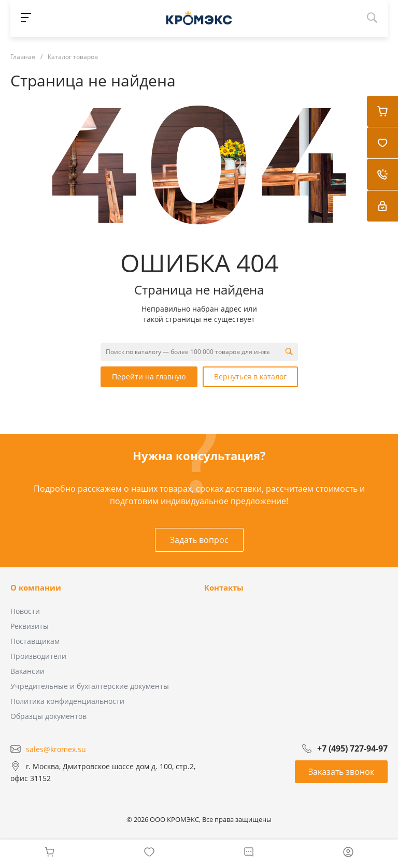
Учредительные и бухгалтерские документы (90, 686)
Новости (25, 611)
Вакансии (27, 671)
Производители (38, 656)
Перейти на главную (149, 377)
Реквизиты (30, 626)
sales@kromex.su (56, 749)
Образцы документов (48, 716)
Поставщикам (35, 641)
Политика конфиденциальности (67, 701)
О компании (36, 587)
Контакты (224, 587)
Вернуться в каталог (250, 377)
